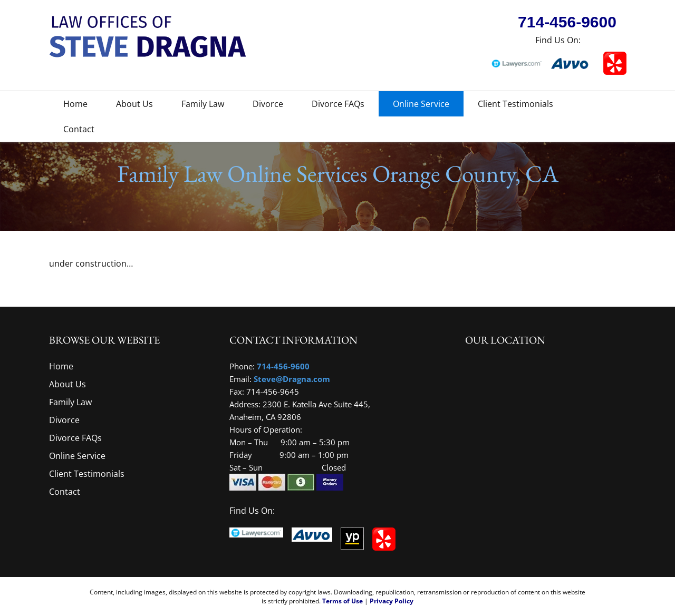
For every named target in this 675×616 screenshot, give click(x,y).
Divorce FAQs (338, 104)
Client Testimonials (515, 104)
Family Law (203, 104)
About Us (134, 104)
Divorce (268, 104)
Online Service (421, 104)
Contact (79, 129)
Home (75, 104)
